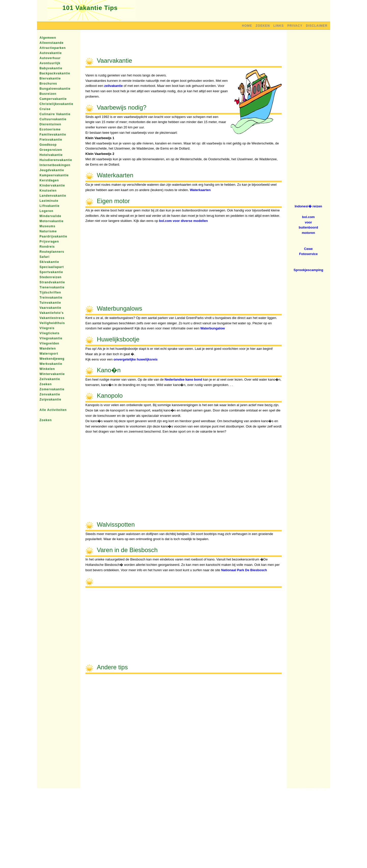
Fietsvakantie (51, 140)
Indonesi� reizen (308, 206)
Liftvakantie (50, 206)
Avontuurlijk (50, 63)
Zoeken (263, 26)
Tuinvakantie (50, 303)
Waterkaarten (200, 190)
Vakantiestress (52, 318)
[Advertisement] (183, 46)
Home (247, 26)
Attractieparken (53, 48)
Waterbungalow (213, 328)
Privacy (295, 26)
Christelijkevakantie (56, 104)
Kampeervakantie (54, 175)
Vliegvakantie (51, 338)
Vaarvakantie (50, 308)
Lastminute (49, 201)
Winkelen (47, 369)
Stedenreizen (51, 277)
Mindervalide (50, 216)
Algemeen (48, 38)
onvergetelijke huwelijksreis (136, 359)
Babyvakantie (51, 68)
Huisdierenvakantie (56, 160)
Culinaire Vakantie (55, 114)
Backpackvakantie (55, 73)
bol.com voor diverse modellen (183, 221)
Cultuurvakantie (53, 119)
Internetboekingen (55, 165)
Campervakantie (53, 99)
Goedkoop (48, 145)
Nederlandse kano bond (183, 379)
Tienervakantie (52, 287)
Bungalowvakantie (55, 89)
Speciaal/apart (52, 267)
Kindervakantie (52, 185)
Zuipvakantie (50, 399)
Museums (47, 226)
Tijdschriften (50, 292)
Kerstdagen (49, 180)
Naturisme (48, 231)
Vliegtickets (50, 333)
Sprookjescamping (308, 270)
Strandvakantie (52, 282)
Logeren (46, 211)
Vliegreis (47, 328)
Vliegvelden (49, 343)
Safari (44, 257)
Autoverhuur (50, 58)
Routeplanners (52, 252)
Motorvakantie (51, 221)
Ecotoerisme (50, 129)
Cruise (45, 109)
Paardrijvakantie (53, 236)
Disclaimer (317, 26)
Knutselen (48, 191)
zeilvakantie (114, 86)
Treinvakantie (51, 298)
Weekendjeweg (52, 359)
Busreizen (48, 94)
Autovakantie (51, 53)
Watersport (49, 354)
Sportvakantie (51, 272)
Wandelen (48, 349)
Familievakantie (53, 135)
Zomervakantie (52, 389)
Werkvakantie (51, 364)
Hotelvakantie (51, 155)
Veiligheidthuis (52, 323)
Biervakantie (50, 78)
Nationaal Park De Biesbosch (244, 570)
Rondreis (47, 247)
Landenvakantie (53, 196)
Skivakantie (49, 262)
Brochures (48, 84)
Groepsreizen (51, 150)
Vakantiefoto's (52, 313)
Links (279, 26)
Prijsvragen (49, 242)
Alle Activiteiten (53, 410)
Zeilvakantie (50, 379)
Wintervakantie (52, 374)
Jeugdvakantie (52, 170)
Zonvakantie (50, 394)
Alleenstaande (51, 43)
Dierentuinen (50, 124)
